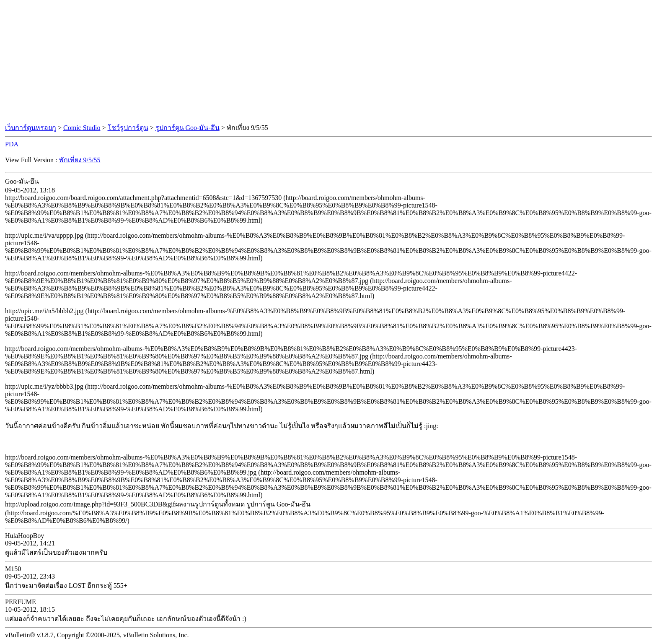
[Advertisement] (328, 62)
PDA (12, 144)
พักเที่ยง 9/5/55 (80, 160)
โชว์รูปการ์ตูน (128, 128)
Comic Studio (82, 128)
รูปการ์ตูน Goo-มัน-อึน (188, 128)
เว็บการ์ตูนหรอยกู (31, 128)
